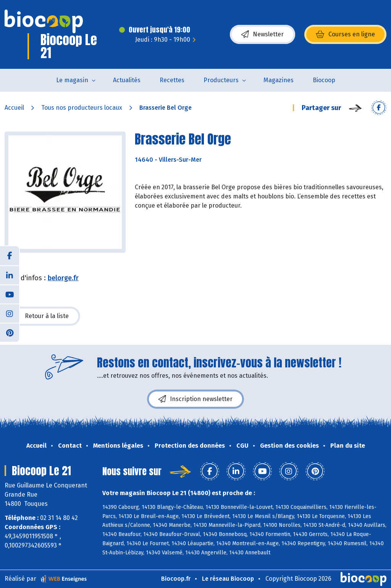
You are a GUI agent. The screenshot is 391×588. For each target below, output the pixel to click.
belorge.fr (63, 278)
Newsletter (263, 34)
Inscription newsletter (195, 399)
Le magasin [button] (72, 80)
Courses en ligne (345, 34)
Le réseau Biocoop (228, 579)
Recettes (172, 80)
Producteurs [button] (221, 80)
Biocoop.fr (176, 579)
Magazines (279, 80)
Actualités (127, 80)
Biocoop (324, 80)
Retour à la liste (42, 316)
